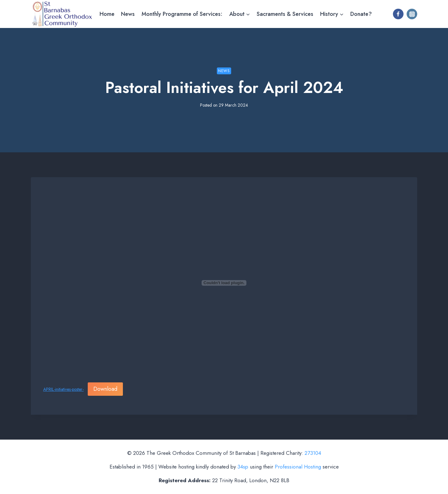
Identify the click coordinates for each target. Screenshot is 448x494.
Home (107, 14)
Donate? (361, 14)
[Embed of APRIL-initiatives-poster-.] (224, 283)
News (128, 14)
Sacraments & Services (285, 14)
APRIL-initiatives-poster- (63, 389)
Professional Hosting (298, 467)
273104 (313, 453)
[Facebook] (398, 14)
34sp (243, 467)
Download (105, 389)
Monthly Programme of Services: (182, 14)
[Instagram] (412, 14)
